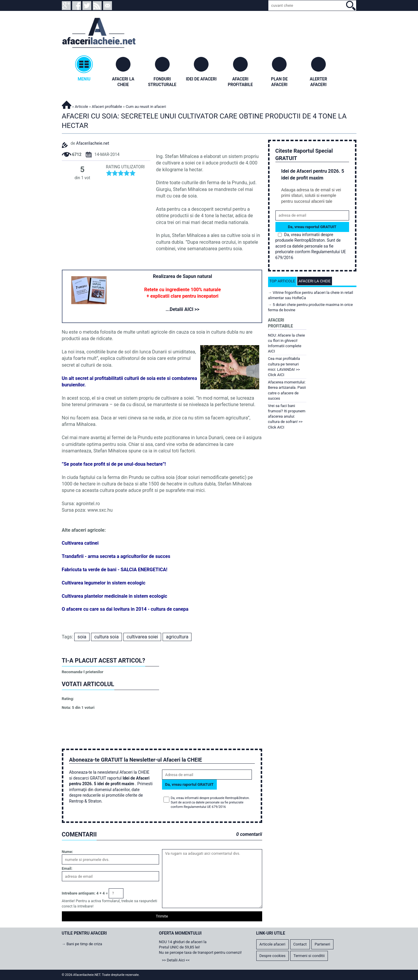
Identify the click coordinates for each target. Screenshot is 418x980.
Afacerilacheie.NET (67, 104)
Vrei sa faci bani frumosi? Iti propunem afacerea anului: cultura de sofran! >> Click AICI (287, 416)
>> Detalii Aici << (176, 960)
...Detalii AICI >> (182, 309)
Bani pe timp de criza (84, 944)
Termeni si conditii (309, 956)
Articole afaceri (272, 944)
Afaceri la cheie (315, 281)
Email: (67, 868)
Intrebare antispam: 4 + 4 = (85, 893)
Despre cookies (273, 956)
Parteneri (322, 944)
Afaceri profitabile (107, 107)
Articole (81, 107)
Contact (300, 944)
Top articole (282, 281)
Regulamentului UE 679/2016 (205, 807)
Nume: (67, 852)
